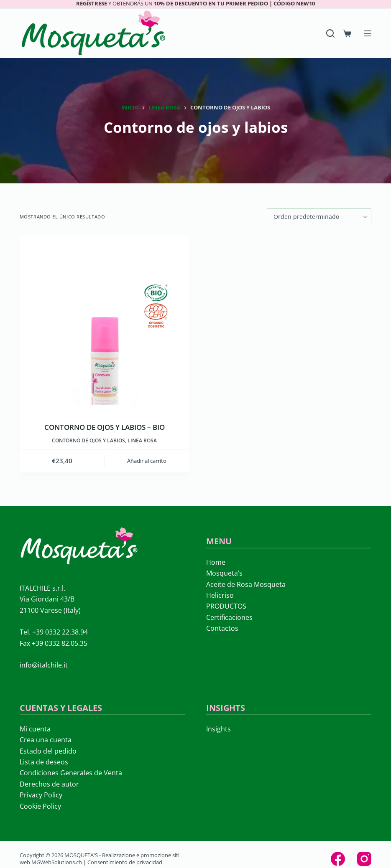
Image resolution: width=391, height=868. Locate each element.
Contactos (222, 628)
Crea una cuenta (46, 740)
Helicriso (220, 595)
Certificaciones (229, 617)
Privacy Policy (41, 795)
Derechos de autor (49, 784)
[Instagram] (364, 859)
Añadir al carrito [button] (147, 461)
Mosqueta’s (224, 573)
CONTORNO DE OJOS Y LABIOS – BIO (105, 427)
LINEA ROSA (142, 440)
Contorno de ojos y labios (88, 440)
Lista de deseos (44, 762)
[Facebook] (338, 859)
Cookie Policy (40, 806)
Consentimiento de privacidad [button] (125, 862)
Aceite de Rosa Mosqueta (246, 584)
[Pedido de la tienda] (319, 217)
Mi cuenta (35, 729)
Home (216, 562)
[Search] (330, 33)
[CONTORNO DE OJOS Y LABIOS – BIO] (105, 320)
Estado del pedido (48, 751)
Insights (218, 729)
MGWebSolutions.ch (57, 862)
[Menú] (368, 33)
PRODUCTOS (226, 606)
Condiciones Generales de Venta (71, 773)
